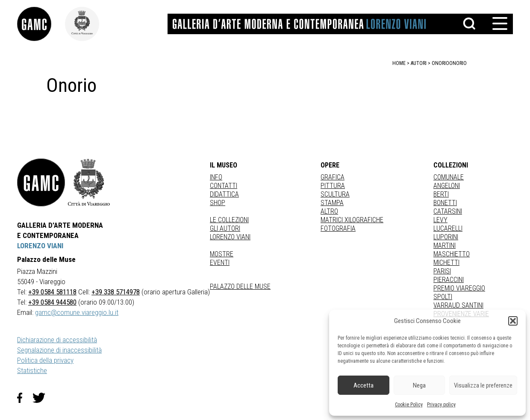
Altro (329, 211)
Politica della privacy (45, 360)
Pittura (333, 186)
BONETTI (445, 203)
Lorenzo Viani (230, 237)
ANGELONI (447, 186)
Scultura (335, 194)
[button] (513, 321)
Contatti (224, 186)
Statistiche (32, 370)
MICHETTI (446, 263)
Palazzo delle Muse (240, 286)
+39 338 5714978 (116, 292)
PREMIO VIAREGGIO (459, 288)
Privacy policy (441, 405)
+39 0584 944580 (52, 302)
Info (216, 177)
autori (419, 63)
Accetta (364, 385)
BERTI (441, 194)
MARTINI (445, 245)
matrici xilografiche (352, 220)
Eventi (220, 263)
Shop (218, 203)
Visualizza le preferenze (483, 385)
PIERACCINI (449, 280)
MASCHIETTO (452, 254)
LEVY (440, 220)
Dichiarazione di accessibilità (57, 340)
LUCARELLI (448, 228)
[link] (41, 24)
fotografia (338, 228)
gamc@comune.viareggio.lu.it (77, 312)
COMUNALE (449, 177)
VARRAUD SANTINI (458, 305)
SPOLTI (443, 297)
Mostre (222, 254)
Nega (419, 385)
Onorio (458, 63)
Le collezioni (229, 220)
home (399, 63)
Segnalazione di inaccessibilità (59, 350)
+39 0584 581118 (52, 292)
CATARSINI (448, 211)
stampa (332, 203)
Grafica (333, 177)
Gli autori (225, 228)
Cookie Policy (409, 405)
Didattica (224, 194)
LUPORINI (446, 237)
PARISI (442, 271)
